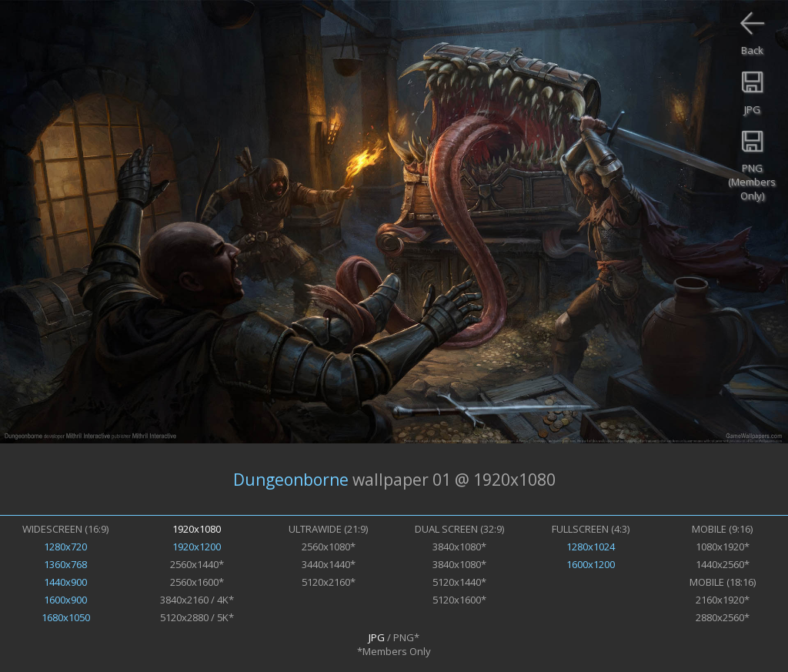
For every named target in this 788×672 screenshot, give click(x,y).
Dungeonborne (291, 480)
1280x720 (65, 547)
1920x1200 (197, 547)
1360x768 (65, 564)
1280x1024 (591, 547)
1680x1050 (66, 617)
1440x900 (65, 582)
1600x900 (65, 600)
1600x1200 (591, 564)
